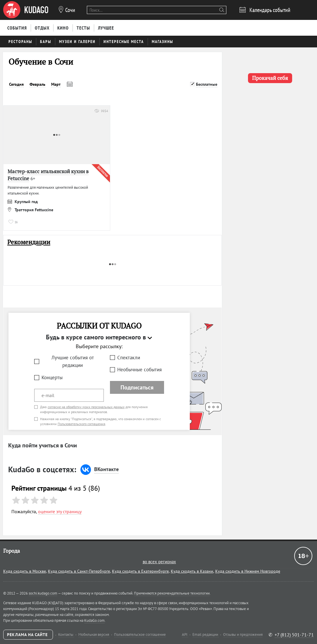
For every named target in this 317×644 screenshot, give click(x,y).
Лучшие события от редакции (73, 362)
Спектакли (129, 358)
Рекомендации (29, 242)
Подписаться (137, 387)
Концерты (52, 377)
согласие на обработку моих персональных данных (86, 407)
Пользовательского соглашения (81, 424)
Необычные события (139, 370)
